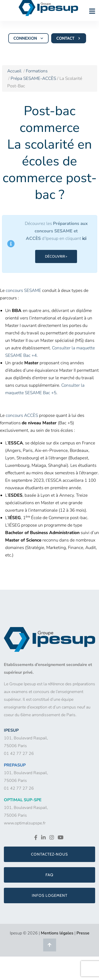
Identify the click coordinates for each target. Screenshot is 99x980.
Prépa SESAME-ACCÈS (34, 78)
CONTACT (69, 38)
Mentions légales (57, 933)
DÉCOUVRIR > (56, 256)
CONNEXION (29, 38)
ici (84, 238)
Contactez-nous (49, 854)
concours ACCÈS (22, 415)
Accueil (14, 71)
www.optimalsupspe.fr (25, 823)
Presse (83, 933)
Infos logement (50, 895)
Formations (37, 71)
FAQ (49, 875)
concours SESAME (23, 290)
